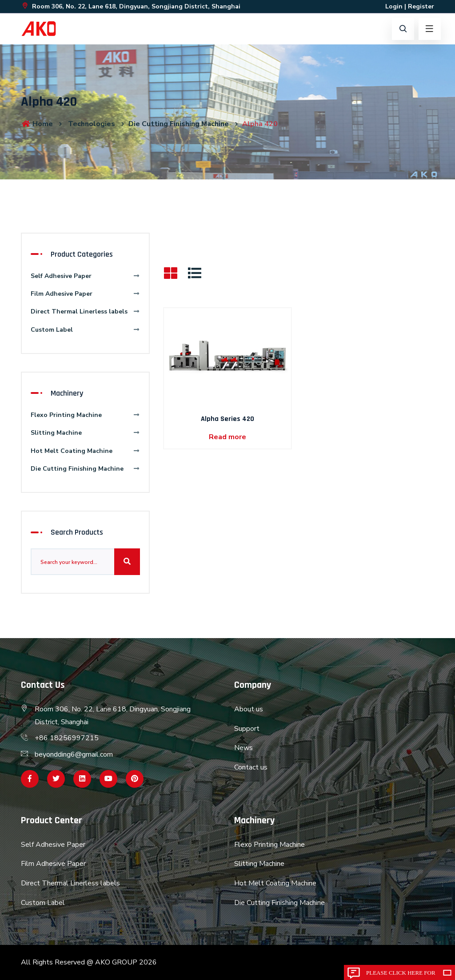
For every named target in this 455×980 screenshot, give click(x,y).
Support (247, 729)
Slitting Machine (85, 433)
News (243, 748)
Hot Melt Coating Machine (85, 451)
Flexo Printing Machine (85, 415)
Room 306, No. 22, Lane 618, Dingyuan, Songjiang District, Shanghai (131, 6)
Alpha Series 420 (227, 419)
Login (394, 6)
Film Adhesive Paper (85, 294)
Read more (227, 437)
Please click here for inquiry (401, 975)
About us (249, 709)
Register (421, 6)
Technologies (92, 124)
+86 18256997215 (67, 738)
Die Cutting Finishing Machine (179, 124)
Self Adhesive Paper (85, 276)
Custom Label (85, 330)
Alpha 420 (260, 124)
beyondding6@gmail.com (74, 754)
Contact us (251, 767)
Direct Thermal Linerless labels (85, 311)
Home (37, 124)
